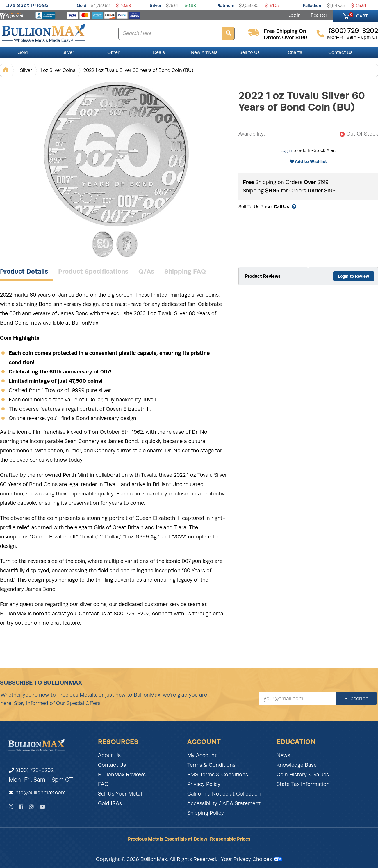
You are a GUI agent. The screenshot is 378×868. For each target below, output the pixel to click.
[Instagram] (31, 807)
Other (113, 52)
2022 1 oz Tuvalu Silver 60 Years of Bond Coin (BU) (138, 70)
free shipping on (285, 31)
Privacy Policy (204, 784)
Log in (286, 150)
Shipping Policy (206, 813)
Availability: (252, 134)
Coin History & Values (303, 775)
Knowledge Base (297, 765)
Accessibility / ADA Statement (224, 803)
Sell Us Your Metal (120, 794)
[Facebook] (21, 807)
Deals (159, 52)
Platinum (225, 5)
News (283, 755)
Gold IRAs (110, 803)
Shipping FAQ (185, 271)
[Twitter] (11, 807)
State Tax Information (303, 784)
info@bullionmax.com (40, 793)
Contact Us (340, 52)
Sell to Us (249, 52)
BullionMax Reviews (122, 775)
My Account (202, 755)
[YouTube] (42, 807)
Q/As (146, 271)
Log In (295, 15)
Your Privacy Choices (252, 859)
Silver (156, 5)
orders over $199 (285, 38)
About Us (109, 755)
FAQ (103, 784)
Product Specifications (93, 271)
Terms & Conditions (211, 765)
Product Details (24, 271)
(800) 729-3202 (31, 770)
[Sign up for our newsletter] (297, 698)
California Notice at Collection (224, 794)
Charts (295, 52)
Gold (82, 5)
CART (358, 15)
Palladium (313, 5)
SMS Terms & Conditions (218, 775)
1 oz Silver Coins (58, 70)
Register (319, 15)
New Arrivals (204, 52)
